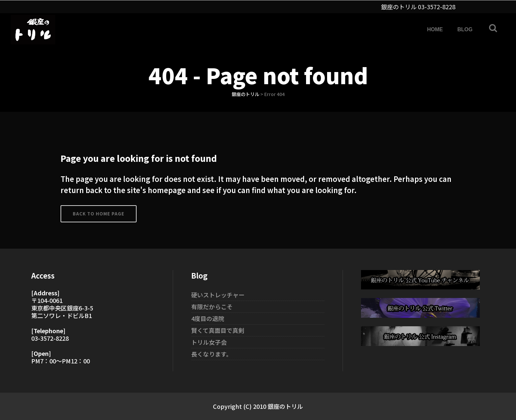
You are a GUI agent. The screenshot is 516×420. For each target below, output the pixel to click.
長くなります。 (212, 354)
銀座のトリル (245, 94)
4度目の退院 (208, 318)
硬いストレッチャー (218, 295)
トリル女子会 (209, 342)
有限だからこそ (212, 307)
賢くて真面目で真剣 (218, 330)
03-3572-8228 (437, 7)
